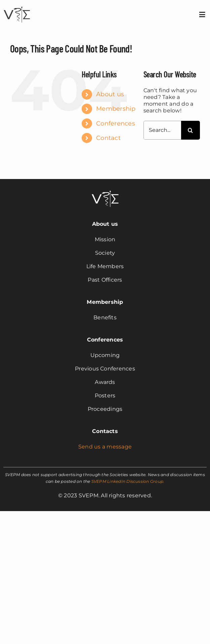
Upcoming (105, 355)
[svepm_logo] (17, 8)
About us (110, 94)
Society (105, 253)
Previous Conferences (105, 369)
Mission (105, 239)
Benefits (105, 317)
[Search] (191, 130)
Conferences (116, 123)
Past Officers (105, 280)
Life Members (105, 266)
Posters (105, 396)
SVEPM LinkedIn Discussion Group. (128, 481)
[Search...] (162, 130)
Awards (105, 382)
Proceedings (105, 409)
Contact (108, 138)
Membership (116, 109)
